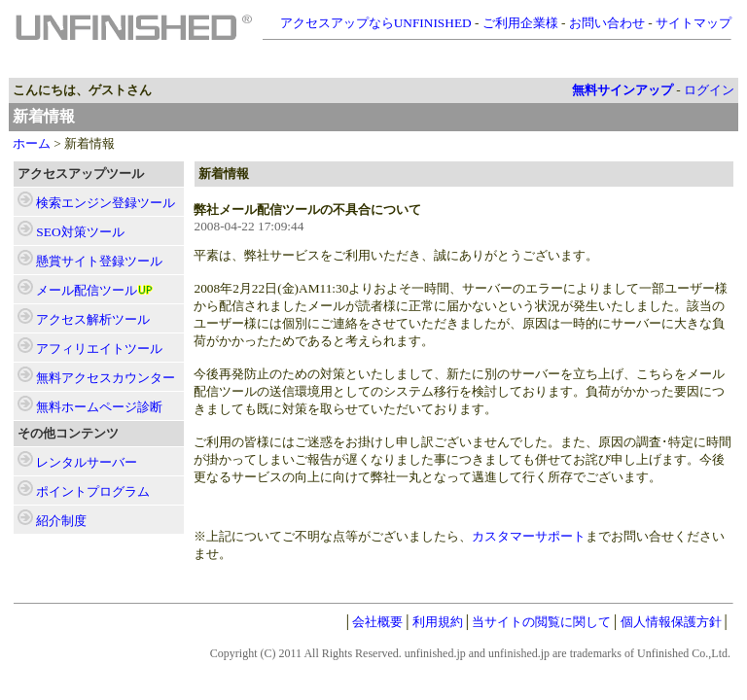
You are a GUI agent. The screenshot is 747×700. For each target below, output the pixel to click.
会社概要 (377, 622)
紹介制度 (61, 521)
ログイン (709, 90)
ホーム (32, 143)
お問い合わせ (607, 23)
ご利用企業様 (520, 23)
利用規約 (438, 622)
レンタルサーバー (87, 462)
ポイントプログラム (93, 491)
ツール (106, 203)
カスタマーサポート (529, 536)
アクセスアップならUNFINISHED (376, 23)
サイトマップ (694, 23)
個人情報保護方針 (671, 622)
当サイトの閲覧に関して (541, 622)
